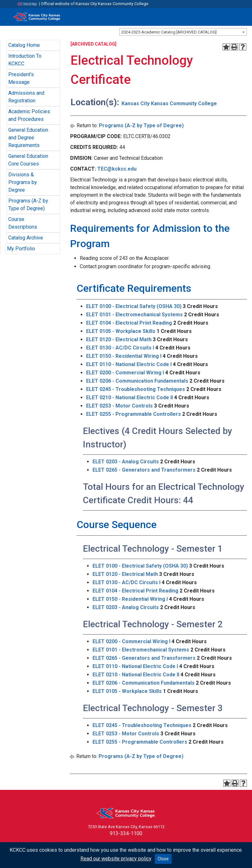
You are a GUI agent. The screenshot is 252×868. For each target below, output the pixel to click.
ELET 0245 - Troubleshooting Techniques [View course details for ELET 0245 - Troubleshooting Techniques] (136, 389)
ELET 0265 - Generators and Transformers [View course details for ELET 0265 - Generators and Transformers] (144, 470)
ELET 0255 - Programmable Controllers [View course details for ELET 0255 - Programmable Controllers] (133, 414)
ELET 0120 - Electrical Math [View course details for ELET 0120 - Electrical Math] (119, 339)
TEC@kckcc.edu (117, 169)
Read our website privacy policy (116, 859)
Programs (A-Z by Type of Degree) (141, 125)
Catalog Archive (26, 238)
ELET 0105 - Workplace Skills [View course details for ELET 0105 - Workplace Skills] (121, 331)
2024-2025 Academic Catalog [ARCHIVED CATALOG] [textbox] (169, 32)
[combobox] (183, 32)
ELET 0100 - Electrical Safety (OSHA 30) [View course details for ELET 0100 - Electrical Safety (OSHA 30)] (134, 306)
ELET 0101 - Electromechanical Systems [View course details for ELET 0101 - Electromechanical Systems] (134, 315)
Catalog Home (24, 45)
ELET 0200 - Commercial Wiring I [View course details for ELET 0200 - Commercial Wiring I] (125, 373)
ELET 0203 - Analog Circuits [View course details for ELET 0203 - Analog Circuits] (126, 462)
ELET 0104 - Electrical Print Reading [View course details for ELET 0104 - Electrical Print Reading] (129, 323)
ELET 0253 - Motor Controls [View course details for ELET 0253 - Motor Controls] (119, 406)
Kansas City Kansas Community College (169, 103)
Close (163, 859)
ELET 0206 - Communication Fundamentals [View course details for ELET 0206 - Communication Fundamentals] (137, 381)
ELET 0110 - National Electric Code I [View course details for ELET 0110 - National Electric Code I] (129, 364)
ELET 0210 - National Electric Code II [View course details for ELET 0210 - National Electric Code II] (130, 397)
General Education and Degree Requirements (28, 138)
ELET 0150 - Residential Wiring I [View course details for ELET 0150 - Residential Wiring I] (124, 356)
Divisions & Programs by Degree (23, 182)
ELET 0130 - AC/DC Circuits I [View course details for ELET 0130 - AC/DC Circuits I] (120, 348)
